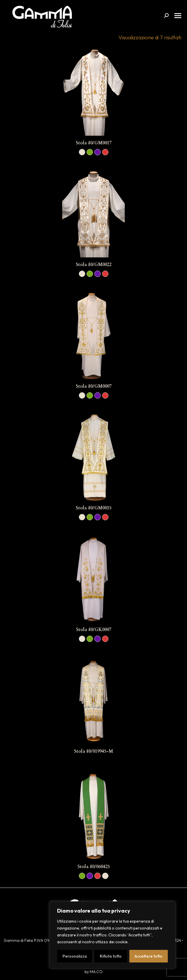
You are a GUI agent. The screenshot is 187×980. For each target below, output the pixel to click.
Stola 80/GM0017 (94, 143)
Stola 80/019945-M (93, 751)
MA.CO (96, 972)
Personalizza (75, 956)
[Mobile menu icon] (178, 16)
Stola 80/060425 (94, 867)
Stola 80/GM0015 (94, 508)
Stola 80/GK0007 (94, 630)
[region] (112, 935)
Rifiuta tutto (111, 956)
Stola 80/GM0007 (94, 386)
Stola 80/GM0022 (94, 265)
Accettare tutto (148, 956)
